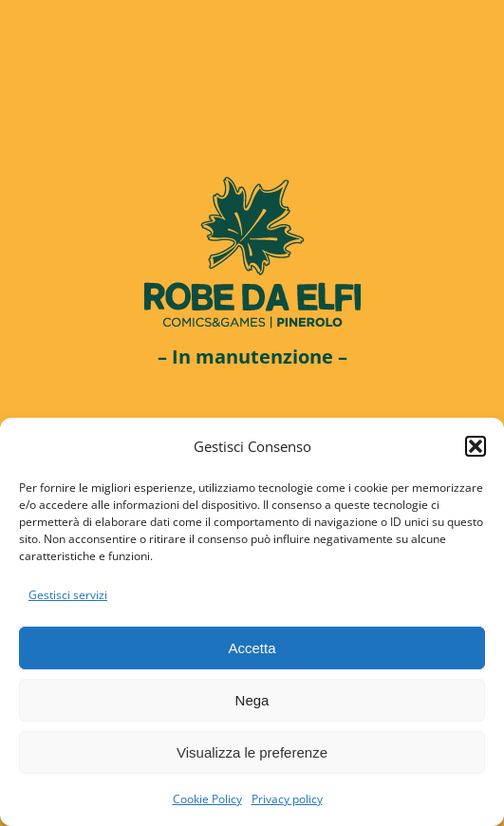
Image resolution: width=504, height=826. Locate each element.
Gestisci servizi (68, 595)
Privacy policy (287, 799)
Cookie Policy (207, 799)
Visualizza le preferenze (252, 752)
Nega (252, 700)
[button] (476, 446)
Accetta (252, 648)
